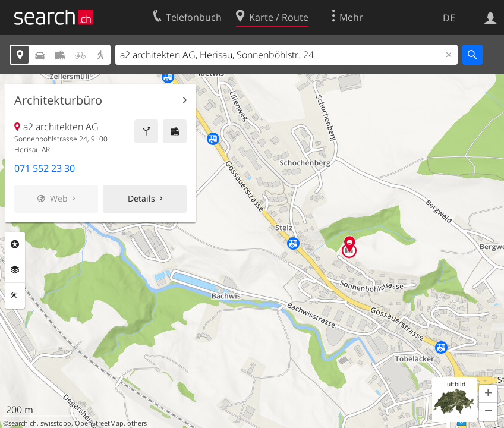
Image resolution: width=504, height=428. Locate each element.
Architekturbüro (58, 100)
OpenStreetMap (99, 423)
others (137, 423)
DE (449, 18)
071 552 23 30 (45, 168)
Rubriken (15, 244)
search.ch (23, 423)
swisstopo (56, 423)
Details (141, 198)
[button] (488, 394)
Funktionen (15, 295)
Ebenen (15, 270)
